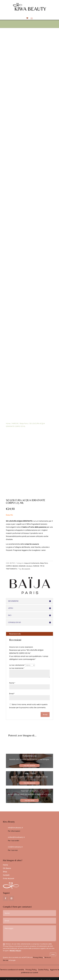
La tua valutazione (17, 665)
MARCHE (15, 423)
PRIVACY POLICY (15, 951)
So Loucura (26, 569)
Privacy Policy (38, 957)
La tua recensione (17, 668)
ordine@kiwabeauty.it (16, 837)
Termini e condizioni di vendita (12, 970)
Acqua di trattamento (32, 563)
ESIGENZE (22, 566)
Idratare (29, 566)
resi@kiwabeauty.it (15, 847)
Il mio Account (9, 878)
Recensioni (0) (15, 634)
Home (8, 423)
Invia (53, 954)
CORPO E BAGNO (12, 566)
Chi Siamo (7, 868)
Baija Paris (24, 423)
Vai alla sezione (29, 765)
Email (12, 694)
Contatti (6, 875)
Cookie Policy (43, 970)
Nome (12, 683)
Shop (5, 872)
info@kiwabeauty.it (15, 827)
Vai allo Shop (29, 800)
